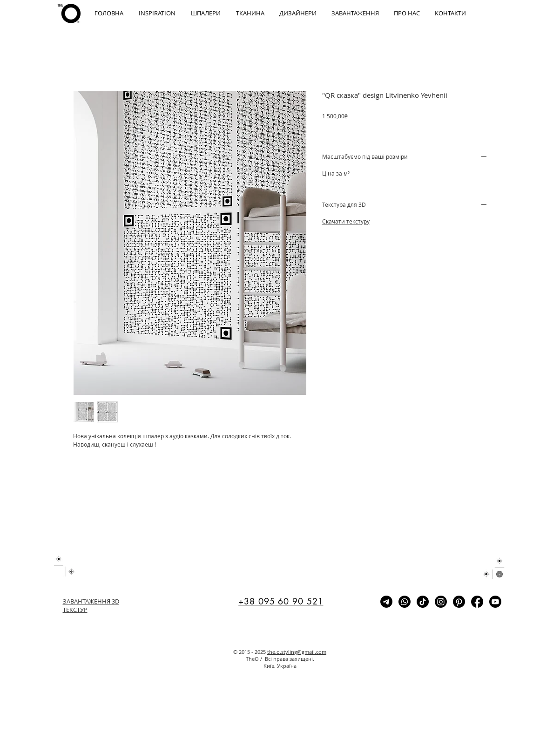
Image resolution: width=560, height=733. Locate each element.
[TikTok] (423, 602)
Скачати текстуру (346, 221)
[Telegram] (386, 602)
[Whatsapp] (405, 602)
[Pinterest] (459, 602)
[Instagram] (441, 602)
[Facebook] (477, 602)
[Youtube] (495, 602)
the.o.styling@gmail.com (297, 652)
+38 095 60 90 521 (281, 601)
